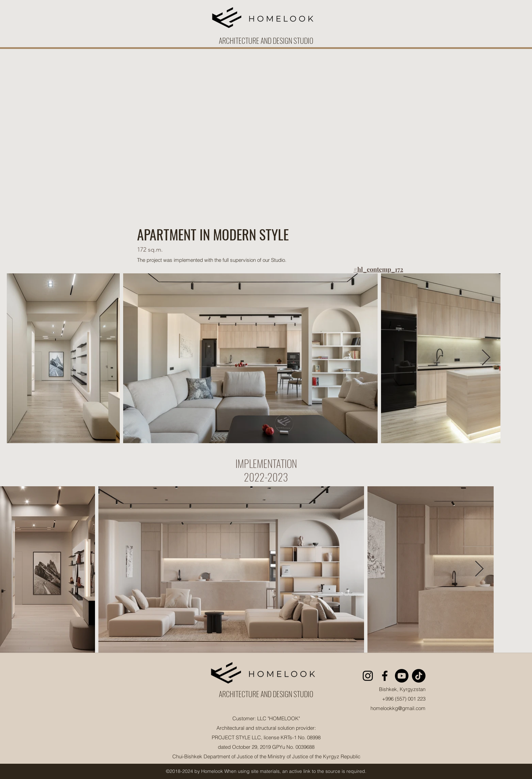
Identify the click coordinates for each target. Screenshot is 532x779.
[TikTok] (419, 676)
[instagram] (368, 676)
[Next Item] (486, 358)
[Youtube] (402, 676)
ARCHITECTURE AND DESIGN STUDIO (266, 694)
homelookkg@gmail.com (398, 708)
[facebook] (385, 676)
